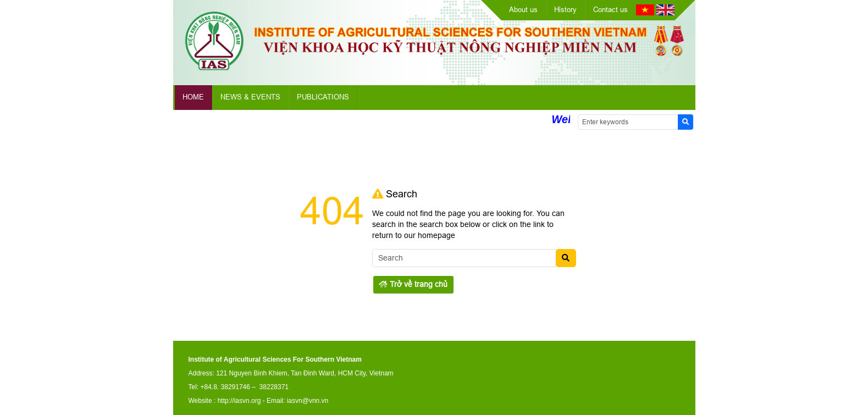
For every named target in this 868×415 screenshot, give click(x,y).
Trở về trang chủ (413, 284)
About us (523, 10)
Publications (323, 97)
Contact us (610, 10)
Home (193, 97)
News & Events (250, 97)
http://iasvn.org (239, 401)
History (565, 10)
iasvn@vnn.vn (308, 401)
